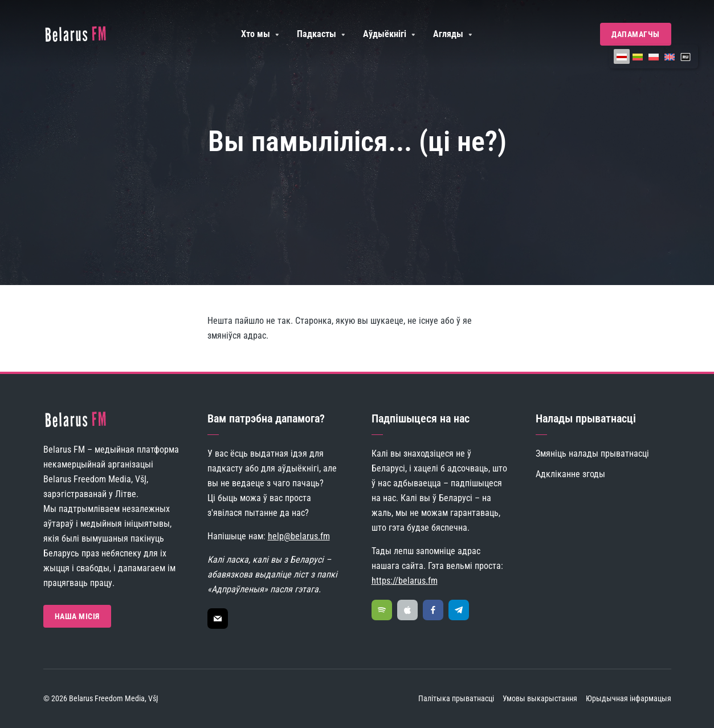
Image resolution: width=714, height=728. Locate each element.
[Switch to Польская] (654, 56)
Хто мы (256, 34)
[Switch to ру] (686, 56)
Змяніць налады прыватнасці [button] (592, 454)
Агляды (448, 34)
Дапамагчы (636, 34)
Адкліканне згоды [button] (570, 474)
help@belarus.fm (299, 536)
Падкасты (317, 34)
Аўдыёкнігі (385, 34)
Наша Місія (77, 616)
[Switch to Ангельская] (670, 56)
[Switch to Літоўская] (638, 56)
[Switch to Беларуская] (622, 56)
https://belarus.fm (405, 581)
